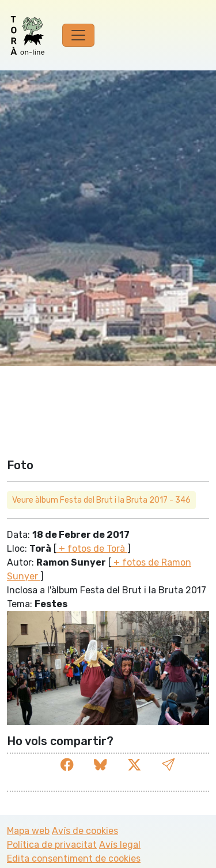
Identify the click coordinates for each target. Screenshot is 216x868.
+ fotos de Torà (92, 549)
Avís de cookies (85, 831)
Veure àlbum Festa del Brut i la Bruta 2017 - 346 (101, 500)
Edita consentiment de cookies (74, 858)
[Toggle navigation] (78, 35)
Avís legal (120, 845)
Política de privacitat (52, 845)
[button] (168, 765)
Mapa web (28, 831)
